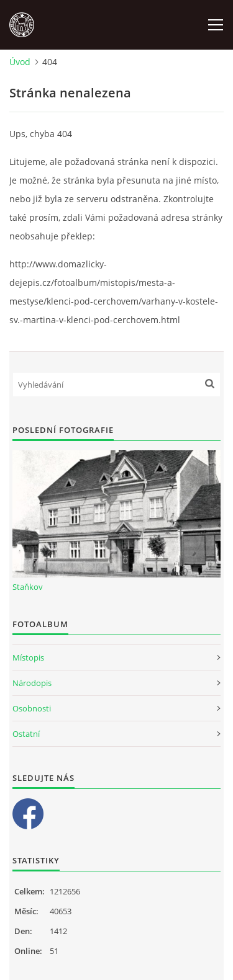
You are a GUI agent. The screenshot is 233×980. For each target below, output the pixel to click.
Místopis (28, 657)
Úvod (20, 62)
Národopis (32, 683)
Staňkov (28, 587)
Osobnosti (32, 708)
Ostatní (26, 734)
